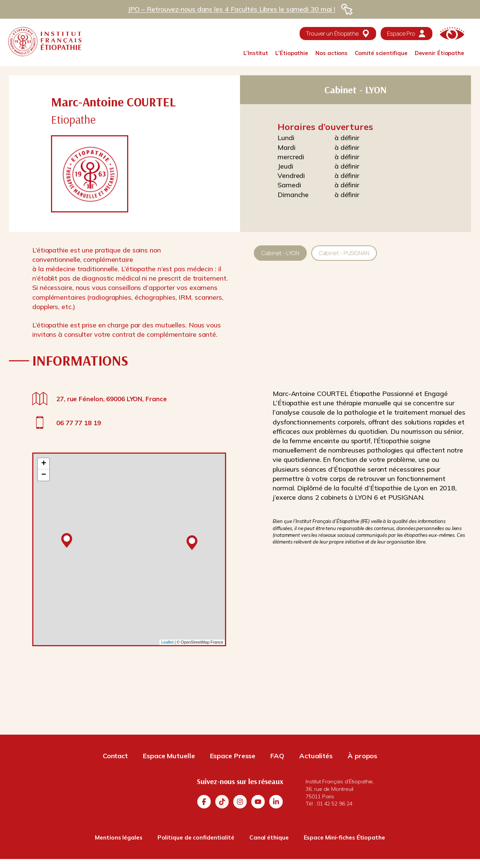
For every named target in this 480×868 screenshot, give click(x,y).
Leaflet (167, 642)
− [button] (44, 475)
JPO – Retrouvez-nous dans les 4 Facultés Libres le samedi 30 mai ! (231, 9)
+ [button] (44, 464)
